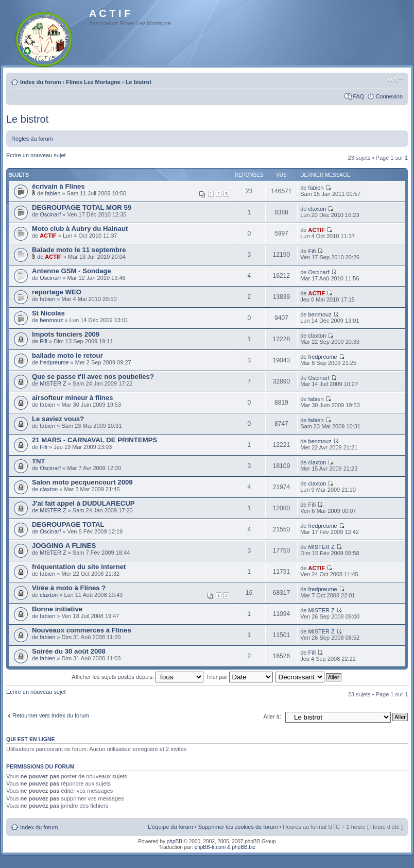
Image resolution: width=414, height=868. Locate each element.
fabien (53, 193)
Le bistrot (139, 82)
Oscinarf (50, 214)
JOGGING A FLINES (64, 546)
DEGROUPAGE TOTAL (68, 524)
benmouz (51, 320)
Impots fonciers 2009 (66, 334)
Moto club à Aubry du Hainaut (80, 229)
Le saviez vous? (58, 419)
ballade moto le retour (67, 355)
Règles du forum (32, 139)
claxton (317, 209)
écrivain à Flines (58, 186)
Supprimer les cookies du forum (238, 827)
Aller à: (272, 716)
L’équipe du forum (170, 827)
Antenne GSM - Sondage (72, 271)
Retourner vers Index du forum (51, 715)
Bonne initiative (57, 609)
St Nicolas (48, 313)
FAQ (358, 96)
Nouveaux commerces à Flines (82, 630)
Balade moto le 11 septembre (79, 250)
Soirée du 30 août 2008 (69, 651)
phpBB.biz (244, 847)
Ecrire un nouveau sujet (36, 155)
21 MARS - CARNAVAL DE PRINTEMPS (94, 440)
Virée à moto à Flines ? (69, 588)
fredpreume (54, 362)
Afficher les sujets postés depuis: (137, 677)
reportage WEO (57, 292)
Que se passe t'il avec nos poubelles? (93, 377)
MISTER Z (53, 383)
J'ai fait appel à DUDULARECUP (83, 503)
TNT (39, 461)
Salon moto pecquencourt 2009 (82, 482)
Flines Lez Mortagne (93, 82)
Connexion (389, 96)
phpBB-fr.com (210, 847)
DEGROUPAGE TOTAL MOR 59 (82, 207)
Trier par (239, 677)
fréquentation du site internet (79, 567)
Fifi (312, 251)
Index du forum (40, 82)
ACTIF (48, 236)
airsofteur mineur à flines (73, 398)
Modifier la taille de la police (395, 80)
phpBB (175, 841)
